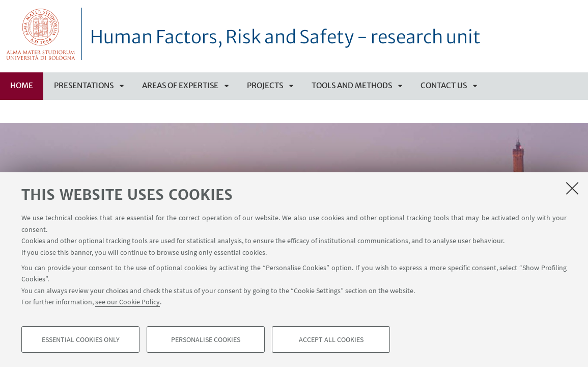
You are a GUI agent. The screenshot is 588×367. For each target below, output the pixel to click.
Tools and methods (352, 85)
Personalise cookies (206, 339)
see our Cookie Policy (128, 302)
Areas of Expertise (180, 85)
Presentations (84, 85)
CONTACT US (444, 85)
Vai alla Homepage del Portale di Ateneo (41, 34)
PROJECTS (265, 85)
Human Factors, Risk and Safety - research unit (285, 37)
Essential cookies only (81, 339)
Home (22, 85)
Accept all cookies (331, 339)
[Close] (572, 188)
